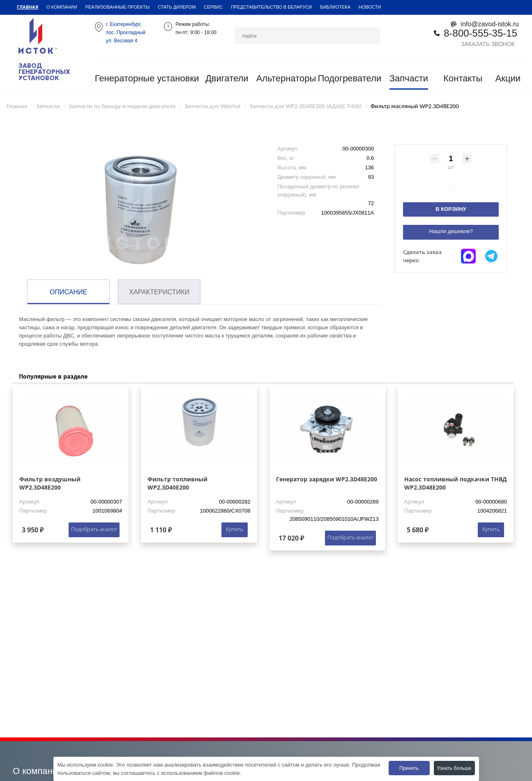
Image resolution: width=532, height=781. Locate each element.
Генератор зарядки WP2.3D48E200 (327, 479)
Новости (370, 7)
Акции (508, 78)
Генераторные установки (147, 78)
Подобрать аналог (94, 529)
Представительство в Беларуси (271, 7)
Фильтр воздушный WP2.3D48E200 (50, 483)
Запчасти (409, 78)
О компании (62, 7)
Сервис (213, 7)
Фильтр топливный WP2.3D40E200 (177, 483)
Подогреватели (349, 78)
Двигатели (227, 78)
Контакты (463, 78)
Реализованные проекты (118, 7)
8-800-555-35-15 (480, 33)
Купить (235, 529)
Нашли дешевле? (451, 231)
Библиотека (335, 7)
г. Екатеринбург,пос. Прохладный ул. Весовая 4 (126, 32)
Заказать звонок (488, 44)
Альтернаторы (286, 78)
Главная (28, 7)
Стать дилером (177, 7)
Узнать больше (454, 768)
